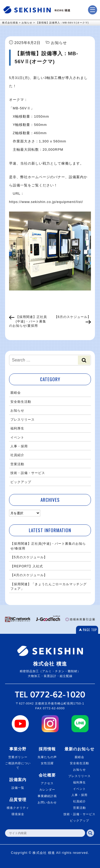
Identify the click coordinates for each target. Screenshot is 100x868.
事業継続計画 (47, 796)
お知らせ (17, 411)
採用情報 (47, 749)
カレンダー (47, 790)
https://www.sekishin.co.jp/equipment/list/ (46, 202)
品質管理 (18, 800)
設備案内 (18, 780)
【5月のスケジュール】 (29, 557)
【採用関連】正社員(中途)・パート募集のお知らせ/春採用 (48, 546)
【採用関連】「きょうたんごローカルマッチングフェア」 (49, 586)
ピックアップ (21, 482)
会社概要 (47, 775)
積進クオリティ (18, 808)
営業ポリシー (18, 757)
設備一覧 (18, 788)
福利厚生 (17, 428)
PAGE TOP (90, 630)
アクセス (47, 783)
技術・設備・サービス (28, 473)
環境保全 (18, 814)
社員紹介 (17, 455)
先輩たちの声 (47, 757)
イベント (17, 437)
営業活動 (17, 464)
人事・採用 (19, 446)
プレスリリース (23, 420)
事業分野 (18, 749)
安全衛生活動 (21, 402)
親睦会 (16, 393)
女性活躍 (47, 763)
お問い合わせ (47, 802)
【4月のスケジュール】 (29, 575)
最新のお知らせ (79, 749)
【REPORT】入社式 (27, 566)
